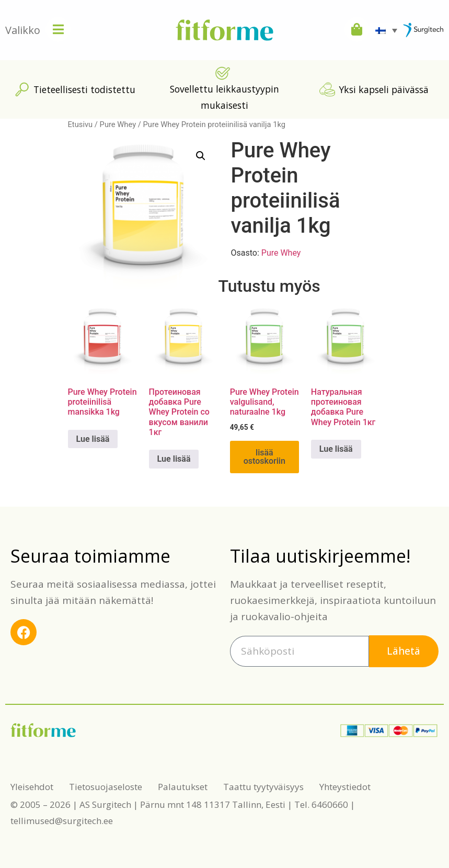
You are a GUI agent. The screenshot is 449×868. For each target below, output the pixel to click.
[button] (201, 156)
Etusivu (80, 124)
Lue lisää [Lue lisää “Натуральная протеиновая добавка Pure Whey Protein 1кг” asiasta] (336, 449)
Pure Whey (118, 124)
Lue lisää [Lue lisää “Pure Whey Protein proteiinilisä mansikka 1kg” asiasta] (93, 439)
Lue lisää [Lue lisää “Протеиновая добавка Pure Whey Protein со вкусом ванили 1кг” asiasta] (174, 459)
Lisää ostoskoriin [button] (264, 457)
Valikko (23, 30)
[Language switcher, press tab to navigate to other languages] (386, 30)
